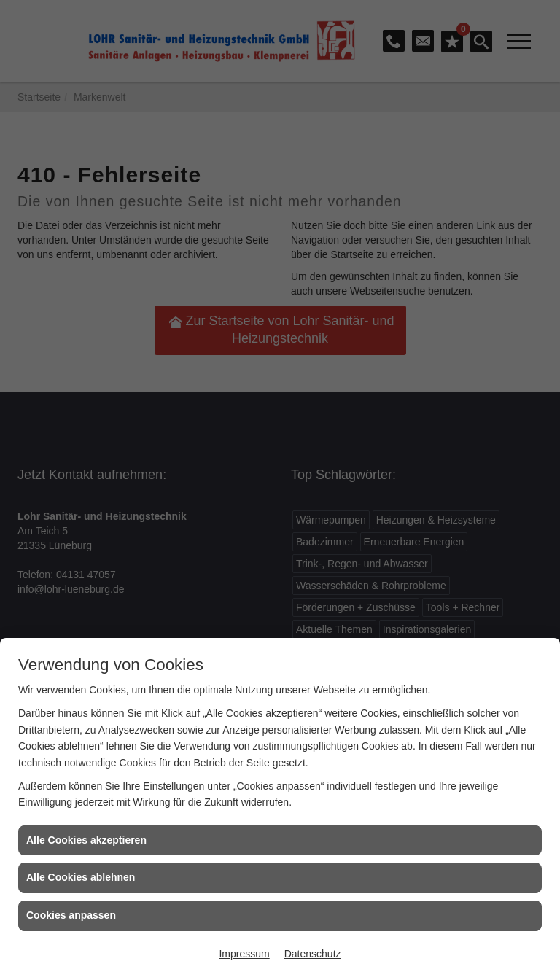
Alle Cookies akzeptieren (86, 840)
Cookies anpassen (71, 915)
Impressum (244, 954)
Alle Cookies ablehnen (81, 877)
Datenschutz (313, 954)
